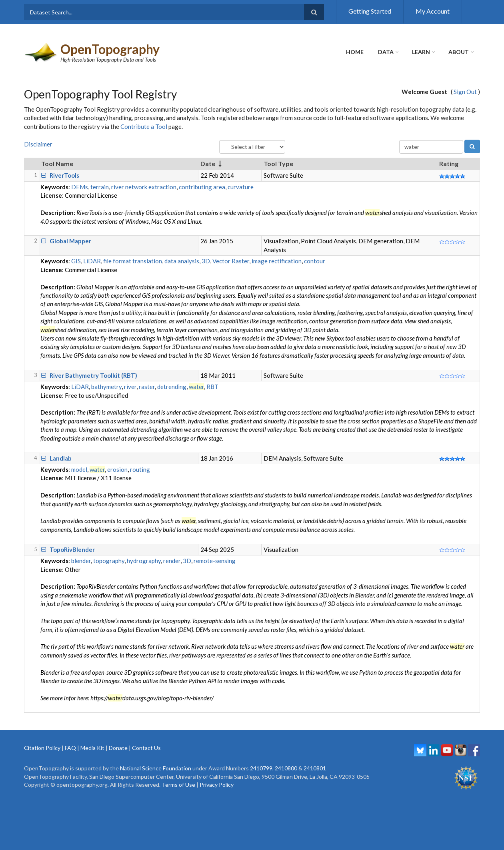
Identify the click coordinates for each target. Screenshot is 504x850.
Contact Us (146, 748)
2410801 (315, 768)
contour (315, 261)
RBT (212, 387)
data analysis (182, 261)
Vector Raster (231, 261)
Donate (118, 748)
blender (81, 561)
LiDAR (92, 261)
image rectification (277, 261)
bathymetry (106, 387)
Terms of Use (178, 785)
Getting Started (370, 11)
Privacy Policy (217, 785)
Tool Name (57, 163)
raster (147, 387)
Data (386, 52)
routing (140, 469)
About (459, 52)
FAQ (70, 748)
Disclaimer (38, 144)
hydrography (144, 561)
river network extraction (144, 187)
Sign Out (465, 92)
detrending (172, 387)
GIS (76, 261)
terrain (100, 187)
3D (206, 261)
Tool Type (278, 163)
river (130, 387)
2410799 (261, 768)
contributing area (202, 187)
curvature (241, 187)
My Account (433, 11)
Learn (421, 52)
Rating (449, 163)
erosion (117, 469)
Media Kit (92, 748)
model (79, 469)
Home (355, 52)
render (172, 561)
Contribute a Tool (144, 126)
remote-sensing (215, 561)
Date (208, 163)
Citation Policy (42, 748)
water (196, 387)
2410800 (286, 768)
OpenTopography (110, 49)
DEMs (80, 187)
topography (109, 561)
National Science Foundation (156, 768)
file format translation (133, 261)
